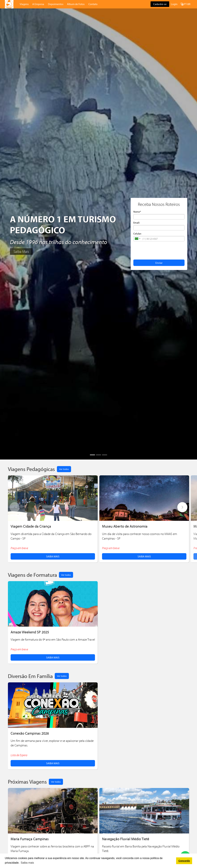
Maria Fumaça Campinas (30, 839)
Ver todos (64, 469)
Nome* (137, 212)
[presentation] (159, 250)
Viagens (24, 4)
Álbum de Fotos (76, 4)
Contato (93, 4)
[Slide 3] (105, 455)
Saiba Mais (21, 251)
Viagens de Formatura (32, 575)
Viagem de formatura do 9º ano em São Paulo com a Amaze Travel (53, 639)
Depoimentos (56, 4)
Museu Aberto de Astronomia (125, 526)
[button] (137, 239)
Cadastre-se (160, 4)
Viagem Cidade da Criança (31, 526)
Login (174, 4)
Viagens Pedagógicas (31, 469)
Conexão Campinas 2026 (30, 733)
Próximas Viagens (27, 782)
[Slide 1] (92, 455)
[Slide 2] (99, 455)
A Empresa (38, 4)
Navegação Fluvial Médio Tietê (126, 839)
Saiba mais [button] (27, 863)
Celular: (137, 234)
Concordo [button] (184, 861)
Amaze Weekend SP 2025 (30, 632)
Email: (137, 223)
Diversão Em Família (30, 676)
